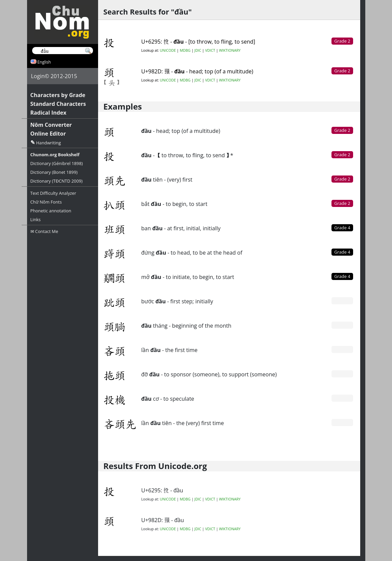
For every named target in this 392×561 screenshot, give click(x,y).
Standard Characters (58, 104)
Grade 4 (342, 228)
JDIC (198, 50)
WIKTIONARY (230, 50)
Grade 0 (342, 301)
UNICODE (168, 50)
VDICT (210, 50)
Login (38, 76)
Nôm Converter (51, 125)
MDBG (185, 50)
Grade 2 (342, 130)
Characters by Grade (58, 95)
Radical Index (49, 113)
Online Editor (48, 134)
